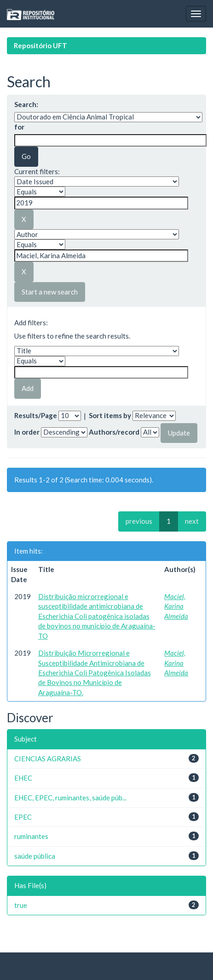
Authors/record (114, 432)
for (19, 127)
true (21, 905)
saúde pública (35, 856)
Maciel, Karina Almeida (176, 606)
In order (27, 432)
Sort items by (110, 415)
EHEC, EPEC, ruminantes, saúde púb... (70, 798)
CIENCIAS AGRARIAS (48, 759)
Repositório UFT (40, 45)
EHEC (23, 778)
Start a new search (50, 292)
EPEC (23, 817)
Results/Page (36, 415)
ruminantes (31, 836)
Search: (26, 104)
